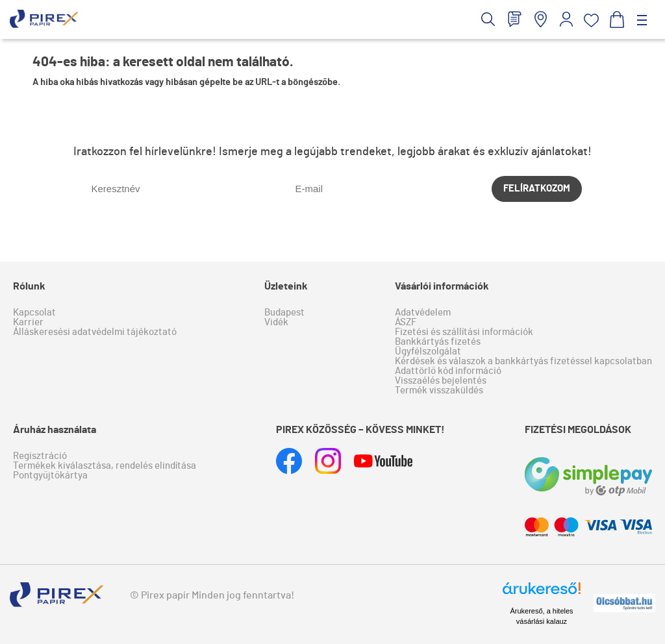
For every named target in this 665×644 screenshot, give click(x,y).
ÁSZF (406, 322)
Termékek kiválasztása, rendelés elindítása (105, 466)
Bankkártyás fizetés (438, 342)
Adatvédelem (423, 313)
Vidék (276, 322)
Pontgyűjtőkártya (50, 476)
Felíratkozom (537, 189)
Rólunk (29, 286)
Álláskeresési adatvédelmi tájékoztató (95, 332)
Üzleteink (286, 286)
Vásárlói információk (442, 286)
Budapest (284, 313)
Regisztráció (40, 456)
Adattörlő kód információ (448, 371)
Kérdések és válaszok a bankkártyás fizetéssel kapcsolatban (523, 361)
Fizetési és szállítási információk (464, 332)
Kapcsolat (34, 313)
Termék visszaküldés (439, 390)
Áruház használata (55, 430)
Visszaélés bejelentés (441, 381)
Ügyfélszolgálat (428, 352)
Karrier (28, 322)
